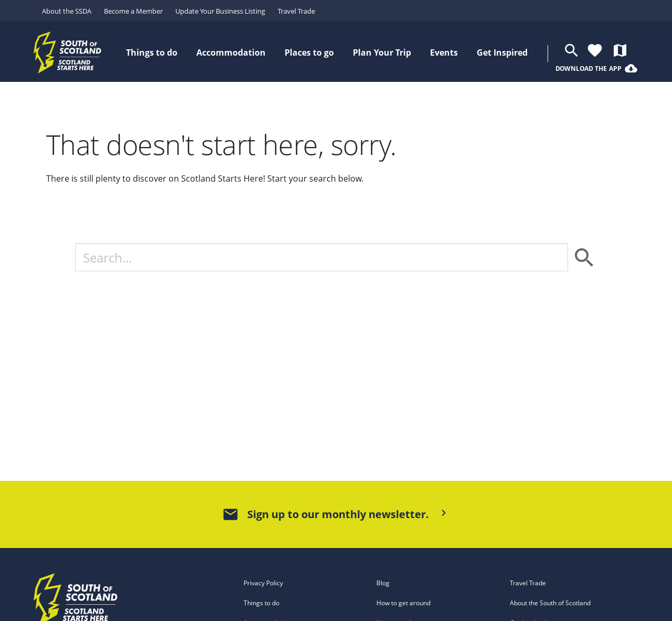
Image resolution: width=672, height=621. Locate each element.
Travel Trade (296, 11)
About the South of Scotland (550, 603)
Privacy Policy (263, 583)
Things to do (261, 603)
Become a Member (133, 11)
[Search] (321, 257)
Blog (383, 583)
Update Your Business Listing (220, 11)
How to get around (403, 603)
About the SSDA (67, 11)
